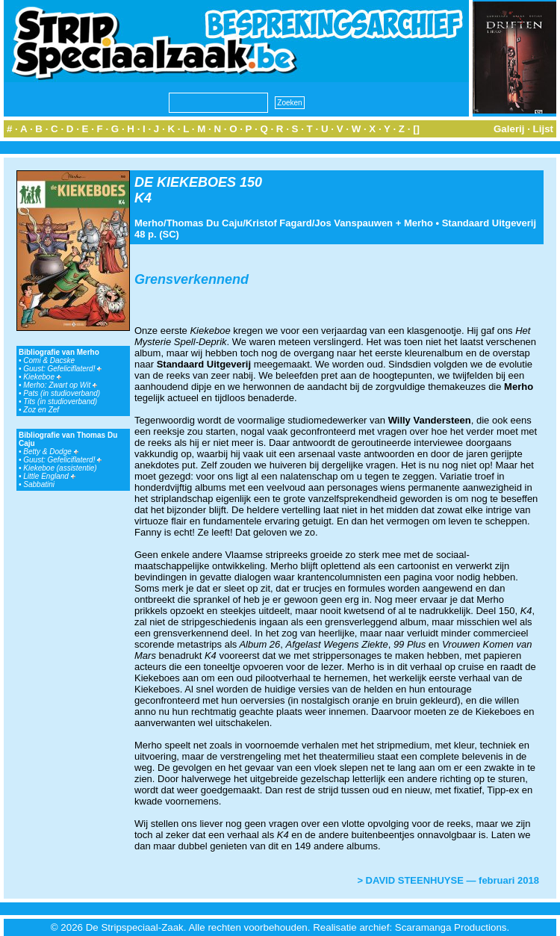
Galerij (509, 129)
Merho (149, 223)
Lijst (543, 129)
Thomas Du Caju (205, 223)
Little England (49, 476)
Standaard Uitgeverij (489, 223)
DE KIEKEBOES (185, 182)
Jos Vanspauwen (354, 223)
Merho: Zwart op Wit (60, 385)
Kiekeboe (42, 377)
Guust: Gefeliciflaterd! (62, 369)
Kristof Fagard (279, 223)
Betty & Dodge (50, 452)
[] (416, 129)
